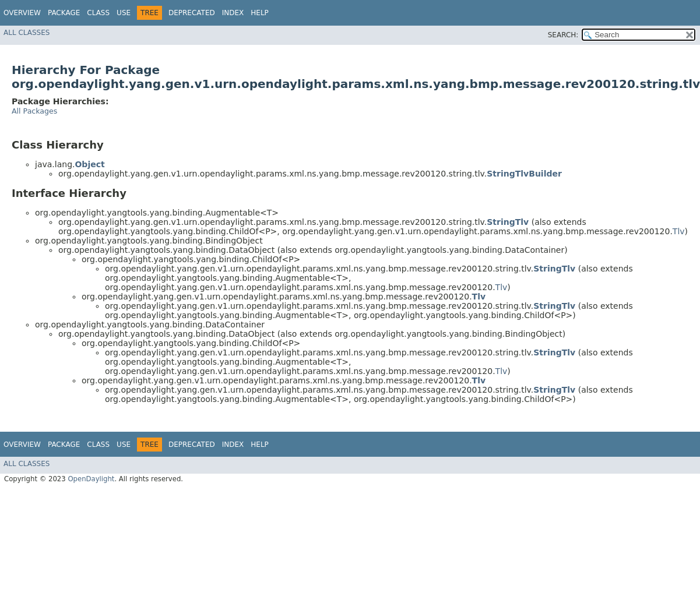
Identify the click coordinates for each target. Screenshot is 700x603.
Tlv (679, 231)
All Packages (34, 111)
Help (260, 13)
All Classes (27, 33)
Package (64, 13)
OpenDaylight (91, 479)
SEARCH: (563, 35)
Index (233, 13)
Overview (22, 13)
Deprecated (192, 13)
